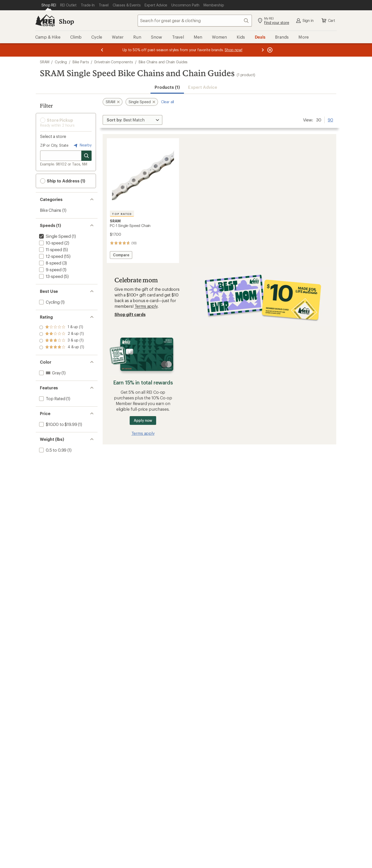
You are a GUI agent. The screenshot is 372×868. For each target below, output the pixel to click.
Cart (328, 21)
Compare (121, 256)
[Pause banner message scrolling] (269, 50)
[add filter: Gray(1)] (49, 373)
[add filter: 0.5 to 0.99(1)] (52, 450)
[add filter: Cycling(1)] (49, 302)
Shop (66, 21)
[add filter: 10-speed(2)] (51, 243)
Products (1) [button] (167, 87)
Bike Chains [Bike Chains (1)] (51, 210)
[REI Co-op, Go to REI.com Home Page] (45, 21)
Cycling (61, 62)
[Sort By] (132, 120)
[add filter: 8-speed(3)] (50, 263)
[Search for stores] (86, 156)
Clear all (168, 102)
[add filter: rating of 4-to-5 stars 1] (62, 327)
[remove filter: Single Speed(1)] (54, 236)
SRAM (45, 62)
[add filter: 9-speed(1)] (50, 270)
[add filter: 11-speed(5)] (50, 249)
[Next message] (263, 50)
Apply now (143, 420)
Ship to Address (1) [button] (63, 181)
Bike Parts (81, 62)
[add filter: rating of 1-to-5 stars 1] (62, 347)
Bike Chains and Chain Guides (163, 62)
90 (330, 119)
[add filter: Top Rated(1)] (52, 398)
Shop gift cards (130, 314)
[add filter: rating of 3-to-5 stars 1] (62, 334)
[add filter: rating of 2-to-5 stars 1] (62, 341)
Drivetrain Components (114, 62)
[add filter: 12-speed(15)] (51, 256)
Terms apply (146, 306)
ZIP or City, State (54, 145)
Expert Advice (203, 87)
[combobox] (195, 21)
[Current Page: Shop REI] (49, 5)
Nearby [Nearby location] (82, 145)
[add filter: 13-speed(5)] (50, 276)
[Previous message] (102, 50)
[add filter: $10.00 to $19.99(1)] (57, 424)
